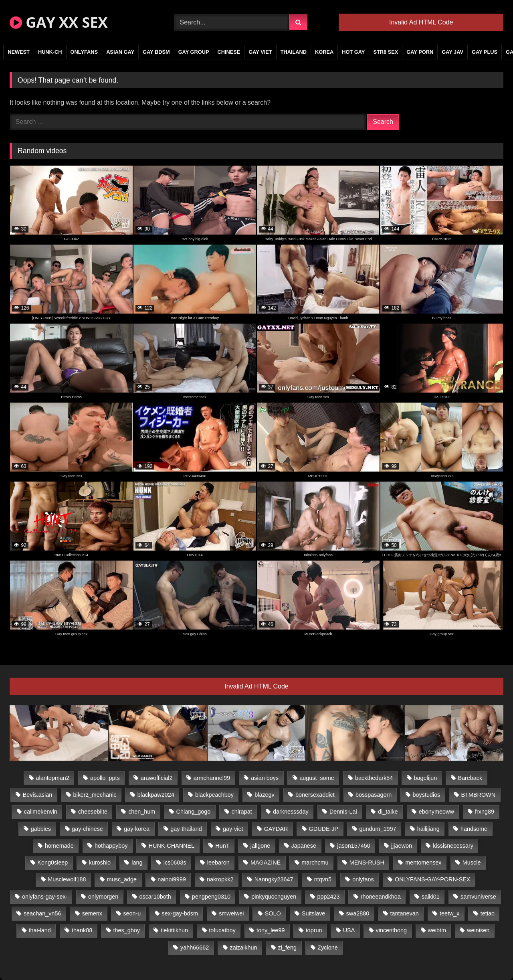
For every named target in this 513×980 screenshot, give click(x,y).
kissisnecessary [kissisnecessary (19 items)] (453, 846)
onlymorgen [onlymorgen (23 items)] (103, 897)
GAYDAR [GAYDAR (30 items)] (276, 829)
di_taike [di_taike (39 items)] (388, 812)
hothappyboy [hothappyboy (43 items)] (111, 846)
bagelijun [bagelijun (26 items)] (426, 778)
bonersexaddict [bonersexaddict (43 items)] (315, 795)
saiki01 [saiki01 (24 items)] (431, 897)
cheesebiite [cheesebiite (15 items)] (93, 812)
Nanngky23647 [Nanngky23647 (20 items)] (274, 879)
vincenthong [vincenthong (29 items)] (392, 930)
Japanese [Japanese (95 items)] (304, 846)
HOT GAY (353, 52)
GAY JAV (452, 52)
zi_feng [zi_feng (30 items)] (287, 948)
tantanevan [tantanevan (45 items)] (404, 913)
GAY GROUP (194, 52)
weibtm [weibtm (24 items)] (437, 930)
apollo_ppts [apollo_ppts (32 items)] (105, 778)
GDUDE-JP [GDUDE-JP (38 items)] (324, 829)
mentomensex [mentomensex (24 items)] (423, 863)
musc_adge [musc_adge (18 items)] (122, 879)
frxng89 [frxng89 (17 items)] (485, 812)
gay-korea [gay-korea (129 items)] (137, 829)
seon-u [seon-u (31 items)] (132, 913)
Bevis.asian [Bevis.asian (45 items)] (38, 795)
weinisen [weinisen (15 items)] (478, 930)
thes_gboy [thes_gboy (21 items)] (126, 930)
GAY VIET (260, 52)
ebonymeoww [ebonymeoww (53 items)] (436, 812)
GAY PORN (420, 52)
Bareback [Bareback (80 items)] (470, 778)
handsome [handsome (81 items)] (474, 829)
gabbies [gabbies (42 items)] (41, 829)
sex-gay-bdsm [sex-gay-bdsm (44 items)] (180, 913)
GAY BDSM (156, 52)
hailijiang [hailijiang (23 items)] (428, 829)
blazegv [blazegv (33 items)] (265, 795)
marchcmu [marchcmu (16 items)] (315, 863)
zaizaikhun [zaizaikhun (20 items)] (243, 948)
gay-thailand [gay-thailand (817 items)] (186, 829)
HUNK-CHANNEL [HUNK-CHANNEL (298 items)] (172, 846)
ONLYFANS (84, 52)
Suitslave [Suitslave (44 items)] (313, 913)
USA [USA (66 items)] (349, 930)
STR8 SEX (386, 52)
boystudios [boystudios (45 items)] (427, 795)
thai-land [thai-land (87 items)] (40, 930)
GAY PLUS (485, 52)
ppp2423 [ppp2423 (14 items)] (328, 897)
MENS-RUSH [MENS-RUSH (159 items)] (367, 863)
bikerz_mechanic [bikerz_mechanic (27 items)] (95, 795)
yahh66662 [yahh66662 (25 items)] (195, 948)
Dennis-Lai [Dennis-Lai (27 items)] (343, 812)
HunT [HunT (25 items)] (222, 846)
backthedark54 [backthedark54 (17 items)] (374, 778)
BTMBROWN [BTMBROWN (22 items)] (479, 795)
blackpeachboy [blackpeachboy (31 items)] (214, 795)
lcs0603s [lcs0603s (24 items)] (175, 863)
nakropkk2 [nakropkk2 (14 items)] (220, 879)
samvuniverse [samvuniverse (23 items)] (478, 897)
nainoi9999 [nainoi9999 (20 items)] (172, 879)
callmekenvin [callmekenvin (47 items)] (41, 812)
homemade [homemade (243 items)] (59, 846)
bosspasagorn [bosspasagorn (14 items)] (374, 795)
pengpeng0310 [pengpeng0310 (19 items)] (211, 897)
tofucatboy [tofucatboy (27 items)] (222, 930)
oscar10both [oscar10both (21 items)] (155, 897)
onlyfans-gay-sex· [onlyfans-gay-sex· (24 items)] (45, 897)
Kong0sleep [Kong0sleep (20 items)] (53, 863)
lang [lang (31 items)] (137, 863)
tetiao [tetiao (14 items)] (488, 913)
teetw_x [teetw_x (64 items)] (450, 913)
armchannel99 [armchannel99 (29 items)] (212, 778)
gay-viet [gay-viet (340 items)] (233, 829)
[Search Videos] (232, 22)
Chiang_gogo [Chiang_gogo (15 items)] (194, 812)
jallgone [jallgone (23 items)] (261, 846)
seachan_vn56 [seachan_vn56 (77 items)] (42, 913)
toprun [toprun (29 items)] (314, 930)
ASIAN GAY (120, 52)
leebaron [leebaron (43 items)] (218, 863)
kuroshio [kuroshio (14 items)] (100, 863)
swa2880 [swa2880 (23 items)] (358, 913)
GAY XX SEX (59, 22)
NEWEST (19, 52)
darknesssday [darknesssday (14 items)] (291, 812)
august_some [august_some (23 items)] (317, 778)
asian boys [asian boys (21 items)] (265, 778)
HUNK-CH (50, 52)
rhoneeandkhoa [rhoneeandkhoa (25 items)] (381, 897)
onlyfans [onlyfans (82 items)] (363, 879)
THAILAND (294, 52)
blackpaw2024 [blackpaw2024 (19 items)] (156, 795)
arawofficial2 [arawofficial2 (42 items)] (157, 778)
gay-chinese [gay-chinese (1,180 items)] (87, 829)
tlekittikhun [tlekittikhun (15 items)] (174, 930)
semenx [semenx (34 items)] (92, 913)
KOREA (324, 52)
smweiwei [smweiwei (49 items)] (231, 913)
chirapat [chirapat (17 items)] (241, 812)
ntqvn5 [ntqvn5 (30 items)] (323, 879)
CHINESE (229, 52)
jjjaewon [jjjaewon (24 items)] (402, 846)
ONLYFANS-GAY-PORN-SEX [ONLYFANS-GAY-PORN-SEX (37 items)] (432, 879)
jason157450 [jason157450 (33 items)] (353, 846)
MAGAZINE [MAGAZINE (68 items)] (266, 863)
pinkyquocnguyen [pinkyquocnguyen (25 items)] (274, 897)
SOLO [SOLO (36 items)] (273, 913)
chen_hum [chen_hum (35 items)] (142, 812)
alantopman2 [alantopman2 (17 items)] (53, 778)
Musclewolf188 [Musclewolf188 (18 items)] (67, 879)
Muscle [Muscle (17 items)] (472, 863)
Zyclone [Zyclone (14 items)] (327, 948)
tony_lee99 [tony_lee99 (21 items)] (271, 930)
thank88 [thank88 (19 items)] (82, 930)
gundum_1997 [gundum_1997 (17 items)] (378, 829)
